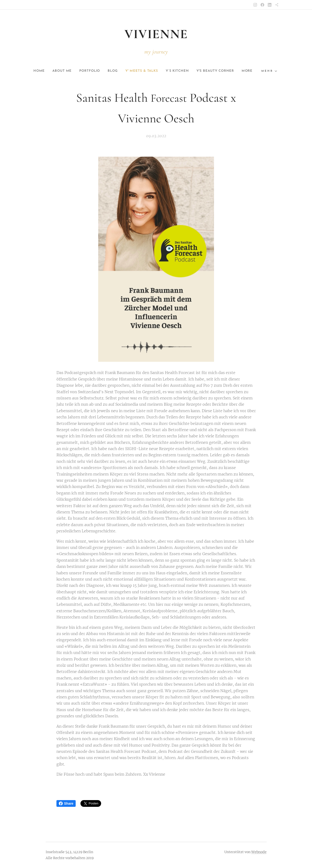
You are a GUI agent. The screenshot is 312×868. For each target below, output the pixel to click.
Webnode (259, 852)
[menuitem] (38, 71)
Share (66, 803)
